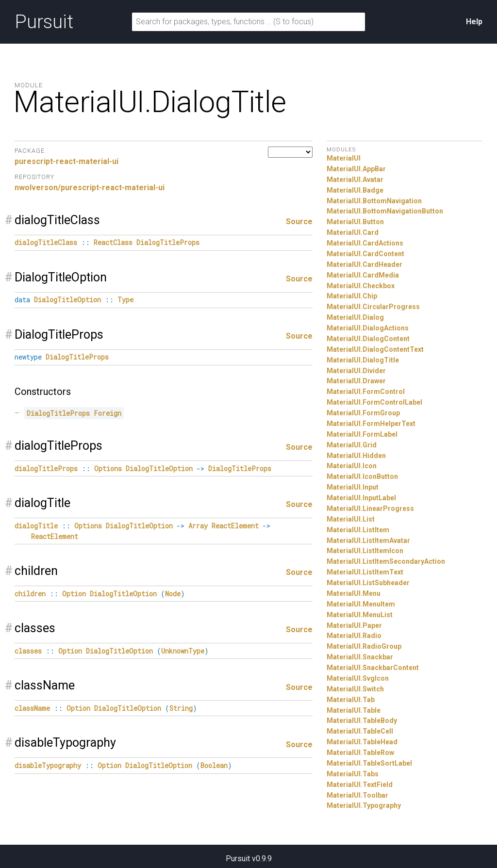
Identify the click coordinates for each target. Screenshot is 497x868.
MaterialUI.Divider (356, 371)
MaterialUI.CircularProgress (373, 307)
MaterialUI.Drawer (356, 381)
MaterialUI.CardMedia (363, 275)
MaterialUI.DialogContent (368, 339)
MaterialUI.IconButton (362, 476)
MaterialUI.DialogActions (368, 328)
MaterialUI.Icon (352, 466)
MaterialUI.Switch (355, 689)
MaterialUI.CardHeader (364, 264)
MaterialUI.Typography (364, 805)
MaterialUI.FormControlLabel (374, 402)
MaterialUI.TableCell (360, 731)
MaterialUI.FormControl (366, 392)
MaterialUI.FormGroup (363, 413)
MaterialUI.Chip (352, 296)
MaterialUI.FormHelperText (371, 424)
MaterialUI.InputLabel (361, 498)
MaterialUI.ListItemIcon (365, 551)
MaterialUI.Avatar (355, 180)
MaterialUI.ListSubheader (368, 583)
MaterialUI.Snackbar (360, 657)
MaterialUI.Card (353, 232)
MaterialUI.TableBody (362, 721)
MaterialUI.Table (354, 710)
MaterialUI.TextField (360, 785)
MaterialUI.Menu (354, 593)
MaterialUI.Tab (351, 700)
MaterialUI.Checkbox (361, 286)
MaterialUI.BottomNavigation (374, 201)
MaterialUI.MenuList (360, 615)
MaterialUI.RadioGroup (364, 646)
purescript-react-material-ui (66, 161)
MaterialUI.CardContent (365, 254)
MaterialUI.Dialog (355, 317)
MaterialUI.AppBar (356, 169)
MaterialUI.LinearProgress (370, 508)
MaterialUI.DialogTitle (363, 360)
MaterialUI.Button (355, 222)
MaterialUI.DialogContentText (375, 349)
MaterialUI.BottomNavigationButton (385, 211)
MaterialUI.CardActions (365, 243)
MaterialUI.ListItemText (365, 572)
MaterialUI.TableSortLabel (369, 763)
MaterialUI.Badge (355, 190)
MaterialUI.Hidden (356, 456)
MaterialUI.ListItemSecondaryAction (386, 561)
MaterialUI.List (351, 519)
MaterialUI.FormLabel (362, 434)
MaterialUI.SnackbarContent (373, 668)
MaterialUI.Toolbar (357, 795)
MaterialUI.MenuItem (361, 604)
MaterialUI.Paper (354, 625)
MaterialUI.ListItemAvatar (368, 540)
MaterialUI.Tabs (353, 774)
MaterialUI (344, 158)
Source (299, 221)
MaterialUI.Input (353, 487)
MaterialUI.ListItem (358, 530)
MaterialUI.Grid (352, 445)
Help (474, 22)
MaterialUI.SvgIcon (358, 678)
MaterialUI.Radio (354, 636)
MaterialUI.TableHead (362, 742)
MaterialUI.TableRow (360, 753)
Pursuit (44, 22)
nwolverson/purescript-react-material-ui (90, 188)
